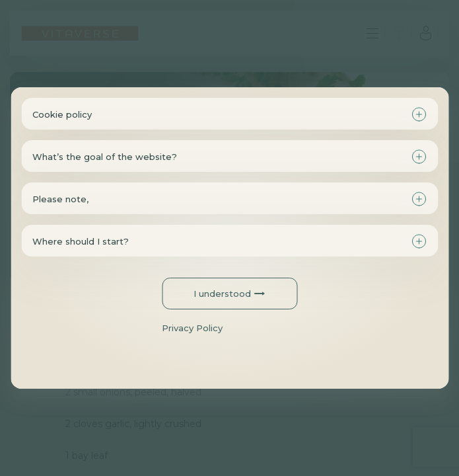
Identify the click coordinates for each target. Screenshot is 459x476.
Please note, (60, 199)
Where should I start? (81, 241)
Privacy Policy (192, 328)
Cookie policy (62, 114)
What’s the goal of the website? (105, 157)
